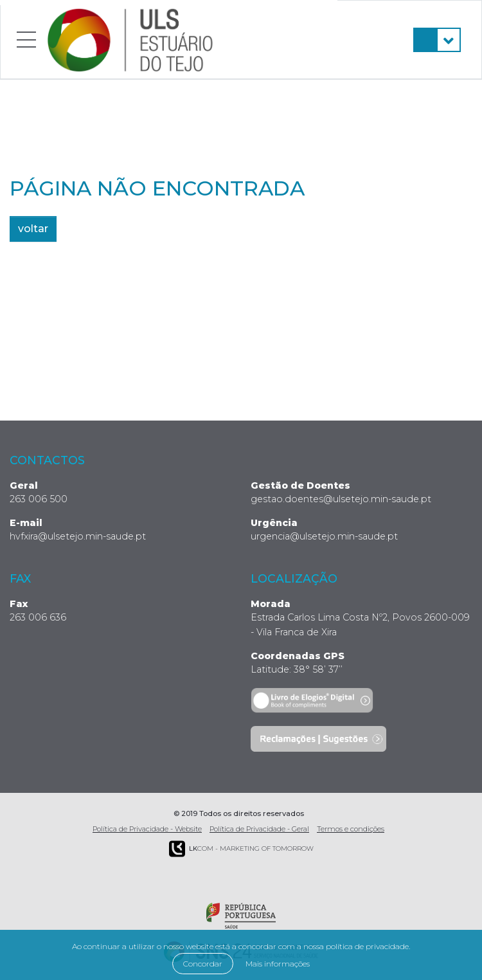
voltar (33, 229)
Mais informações (278, 964)
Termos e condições (351, 829)
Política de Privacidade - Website (147, 829)
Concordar (203, 964)
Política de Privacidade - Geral (259, 829)
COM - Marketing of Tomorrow (241, 849)
